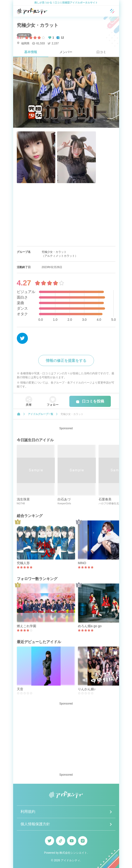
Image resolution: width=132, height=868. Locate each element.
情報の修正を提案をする (66, 361)
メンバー (66, 52)
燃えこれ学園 (26, 626)
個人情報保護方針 (35, 824)
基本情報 (31, 52)
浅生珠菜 (23, 499)
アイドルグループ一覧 (41, 414)
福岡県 (23, 43)
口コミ (101, 52)
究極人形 (23, 563)
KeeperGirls (64, 503)
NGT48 (21, 503)
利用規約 (28, 812)
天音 (20, 689)
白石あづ (64, 499)
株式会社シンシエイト (73, 853)
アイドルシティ (70, 860)
